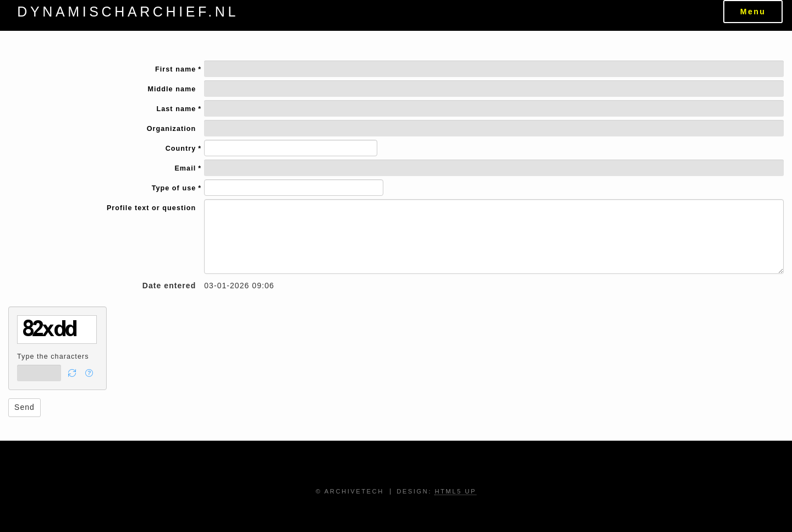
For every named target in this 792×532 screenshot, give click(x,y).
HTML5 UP (455, 491)
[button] (72, 373)
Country (181, 149)
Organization (172, 129)
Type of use (174, 189)
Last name (177, 109)
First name (175, 70)
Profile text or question (151, 208)
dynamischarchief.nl (128, 12)
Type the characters (53, 357)
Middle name (172, 89)
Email (185, 169)
